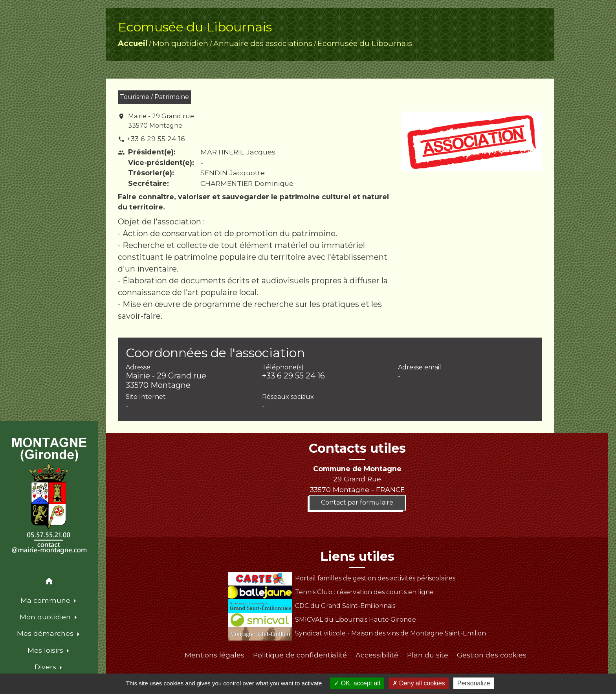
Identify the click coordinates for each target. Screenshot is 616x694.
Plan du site (428, 655)
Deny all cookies (419, 683)
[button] (49, 583)
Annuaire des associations (263, 43)
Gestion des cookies (492, 655)
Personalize (474, 683)
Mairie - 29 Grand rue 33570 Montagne (161, 121)
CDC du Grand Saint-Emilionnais (312, 606)
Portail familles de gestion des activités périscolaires (342, 578)
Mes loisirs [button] (46, 650)
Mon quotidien (180, 43)
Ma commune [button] (46, 600)
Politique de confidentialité (300, 655)
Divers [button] (46, 667)
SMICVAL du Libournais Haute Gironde (322, 620)
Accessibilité (377, 655)
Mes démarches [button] (46, 633)
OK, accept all (357, 683)
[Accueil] (49, 496)
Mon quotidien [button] (46, 617)
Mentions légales (214, 655)
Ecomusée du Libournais (365, 43)
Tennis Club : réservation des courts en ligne (331, 592)
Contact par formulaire (357, 502)
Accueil (133, 43)
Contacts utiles (357, 448)
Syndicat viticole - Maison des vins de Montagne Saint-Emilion (357, 633)
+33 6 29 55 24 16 (156, 139)
